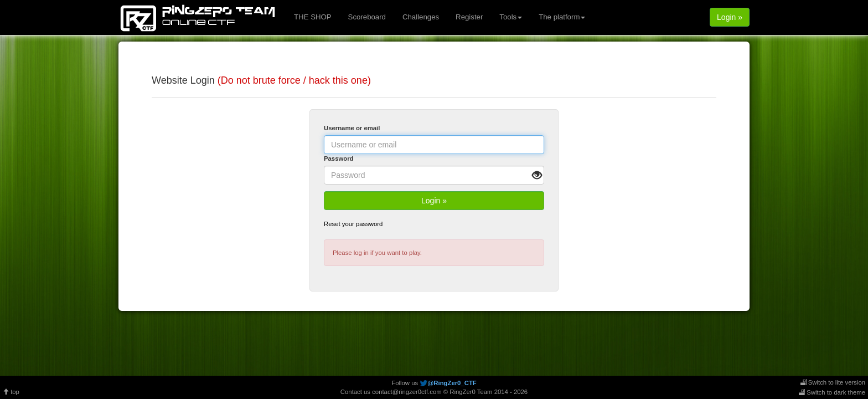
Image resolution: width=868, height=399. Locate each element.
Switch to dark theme (832, 392)
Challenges (421, 17)
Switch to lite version (833, 382)
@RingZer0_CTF (452, 383)
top (11, 392)
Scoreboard (367, 17)
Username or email (352, 128)
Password (339, 158)
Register (469, 17)
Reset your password (353, 224)
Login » (730, 17)
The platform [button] (562, 17)
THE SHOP (313, 17)
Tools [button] (511, 17)
